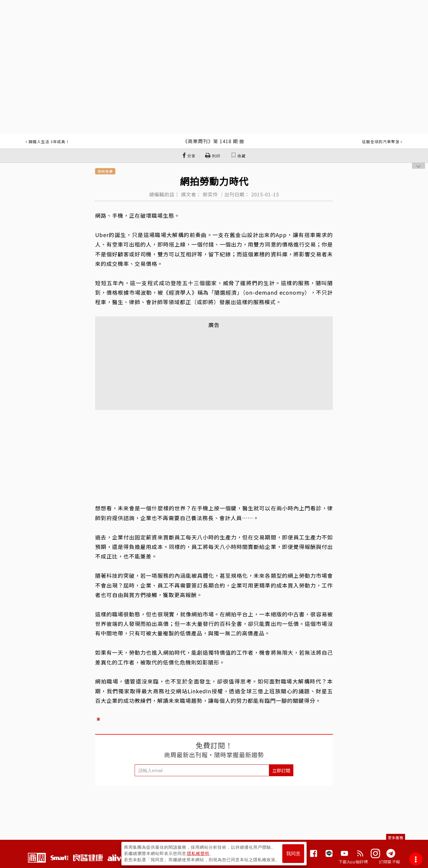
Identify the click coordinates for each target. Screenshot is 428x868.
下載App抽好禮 (353, 862)
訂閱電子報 (390, 862)
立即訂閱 (281, 770)
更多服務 (396, 838)
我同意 (293, 854)
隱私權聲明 (198, 853)
